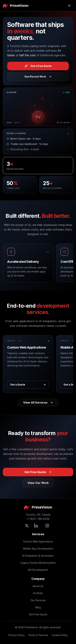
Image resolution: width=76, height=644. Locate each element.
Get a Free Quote (38, 66)
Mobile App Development (38, 549)
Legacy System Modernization (38, 563)
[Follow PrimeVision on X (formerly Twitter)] (27, 526)
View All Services (38, 402)
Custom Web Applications (38, 541)
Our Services (38, 600)
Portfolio (38, 593)
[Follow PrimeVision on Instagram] (47, 526)
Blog (38, 607)
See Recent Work (38, 77)
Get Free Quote (38, 472)
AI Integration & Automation (38, 556)
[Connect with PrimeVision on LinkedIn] (36, 526)
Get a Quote (28, 385)
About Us (38, 586)
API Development (38, 570)
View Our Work (38, 483)
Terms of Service (38, 635)
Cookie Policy (60, 635)
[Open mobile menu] (69, 6)
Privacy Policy (16, 635)
